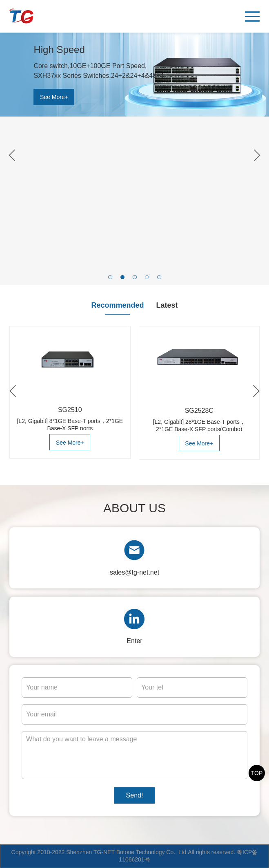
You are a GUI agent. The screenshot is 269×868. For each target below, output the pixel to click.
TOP (257, 773)
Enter (134, 641)
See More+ (54, 97)
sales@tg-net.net (134, 572)
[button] (110, 277)
